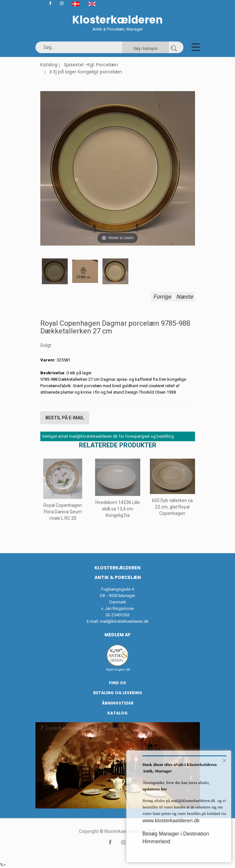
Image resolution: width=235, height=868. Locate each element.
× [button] (225, 761)
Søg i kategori (146, 49)
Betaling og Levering (118, 693)
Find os (117, 683)
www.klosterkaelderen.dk (171, 821)
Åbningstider (118, 703)
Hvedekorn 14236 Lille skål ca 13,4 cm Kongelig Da (118, 509)
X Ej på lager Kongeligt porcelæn (86, 72)
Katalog (49, 65)
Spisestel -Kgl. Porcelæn (91, 65)
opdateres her (155, 789)
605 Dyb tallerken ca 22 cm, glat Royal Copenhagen (172, 507)
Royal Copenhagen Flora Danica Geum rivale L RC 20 (63, 512)
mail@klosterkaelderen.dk (124, 621)
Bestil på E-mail (65, 418)
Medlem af (117, 635)
